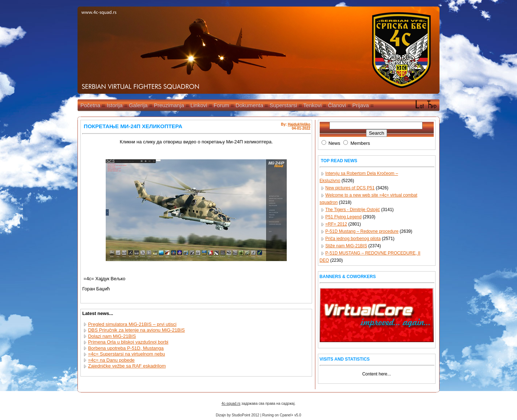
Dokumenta (249, 105)
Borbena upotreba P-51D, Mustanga (126, 348)
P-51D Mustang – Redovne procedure (362, 231)
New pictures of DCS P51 (350, 188)
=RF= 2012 (336, 224)
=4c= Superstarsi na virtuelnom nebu (126, 354)
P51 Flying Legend (344, 217)
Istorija (114, 105)
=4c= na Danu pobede (111, 360)
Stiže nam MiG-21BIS (346, 246)
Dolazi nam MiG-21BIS (112, 336)
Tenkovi (312, 105)
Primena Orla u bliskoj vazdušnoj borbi (128, 342)
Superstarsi (283, 105)
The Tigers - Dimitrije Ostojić (353, 210)
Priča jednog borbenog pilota (353, 239)
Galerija (138, 105)
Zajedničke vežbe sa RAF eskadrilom (127, 366)
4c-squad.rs (231, 404)
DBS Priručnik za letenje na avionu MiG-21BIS (136, 330)
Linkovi (199, 105)
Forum (221, 105)
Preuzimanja (169, 105)
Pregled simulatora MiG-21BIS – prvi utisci (132, 324)
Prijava (361, 105)
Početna (90, 105)
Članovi (337, 105)
